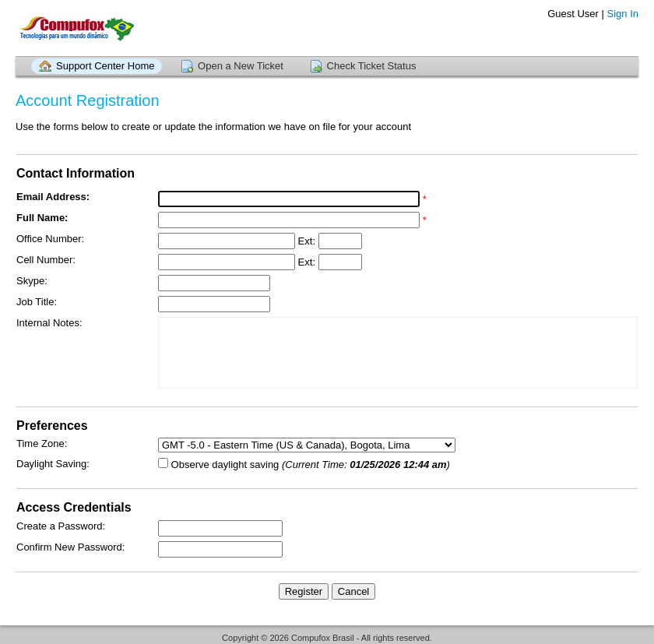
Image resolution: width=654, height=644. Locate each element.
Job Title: (37, 302)
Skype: (32, 281)
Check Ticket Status (372, 66)
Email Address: (53, 197)
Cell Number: (46, 260)
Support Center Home (105, 66)
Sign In (623, 14)
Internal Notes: (49, 323)
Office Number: (50, 239)
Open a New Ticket (241, 66)
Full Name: (42, 218)
